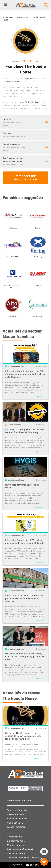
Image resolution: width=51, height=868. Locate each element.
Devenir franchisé (16, 815)
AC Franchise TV (15, 823)
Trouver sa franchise (17, 810)
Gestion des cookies (17, 853)
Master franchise (26, 17)
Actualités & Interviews (18, 819)
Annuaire (14, 17)
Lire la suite (39, 396)
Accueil (6, 17)
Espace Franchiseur (17, 827)
